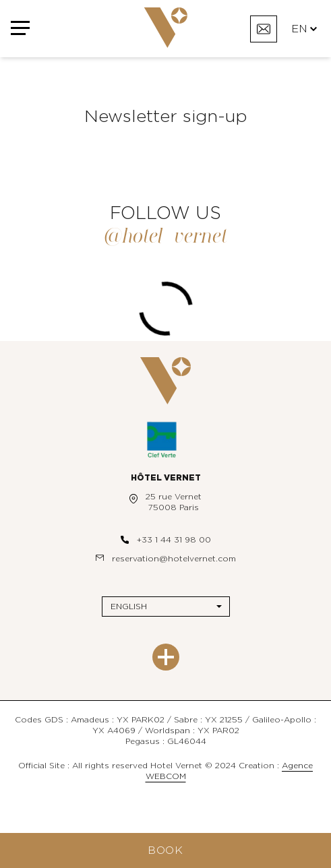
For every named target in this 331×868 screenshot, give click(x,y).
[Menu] (20, 29)
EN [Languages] (304, 29)
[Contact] (264, 29)
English (129, 607)
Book (165, 850)
